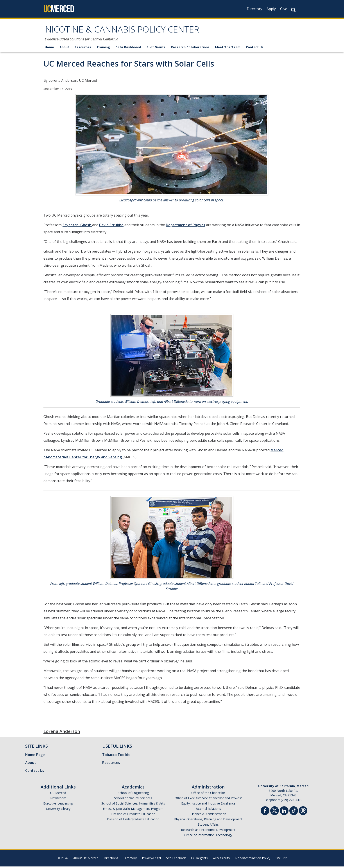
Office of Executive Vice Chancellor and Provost (208, 800)
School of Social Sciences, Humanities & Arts (133, 805)
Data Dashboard (128, 49)
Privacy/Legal (151, 860)
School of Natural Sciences (133, 800)
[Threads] (303, 812)
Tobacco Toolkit (116, 756)
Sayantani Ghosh (77, 226)
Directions (111, 860)
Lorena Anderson (62, 733)
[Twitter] (275, 812)
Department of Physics (185, 226)
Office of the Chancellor (208, 794)
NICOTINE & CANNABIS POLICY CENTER (132, 32)
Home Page (35, 756)
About (64, 49)
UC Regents (199, 860)
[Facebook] (265, 813)
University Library (58, 810)
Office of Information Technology (208, 836)
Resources (83, 49)
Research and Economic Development (208, 831)
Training (103, 49)
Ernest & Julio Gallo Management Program (133, 810)
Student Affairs (208, 826)
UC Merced (58, 794)
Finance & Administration (208, 815)
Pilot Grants (156, 49)
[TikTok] (294, 812)
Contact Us (255, 49)
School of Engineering (133, 794)
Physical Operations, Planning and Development (208, 821)
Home (49, 49)
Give (284, 9)
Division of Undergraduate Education (133, 821)
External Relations (208, 810)
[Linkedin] (284, 813)
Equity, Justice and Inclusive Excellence (208, 805)
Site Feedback (176, 860)
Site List (281, 860)
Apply (271, 9)
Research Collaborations (190, 49)
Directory (254, 9)
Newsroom (58, 800)
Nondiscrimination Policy (253, 860)
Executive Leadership (58, 805)
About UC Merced (86, 860)
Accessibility (221, 860)
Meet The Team (228, 49)
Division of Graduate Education (133, 815)
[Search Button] (293, 10)
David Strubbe (111, 226)
